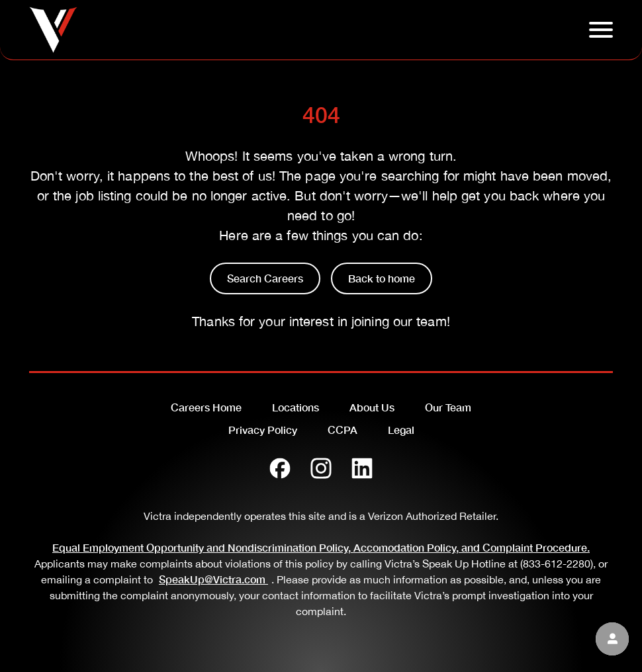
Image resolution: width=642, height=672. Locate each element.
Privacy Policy (263, 430)
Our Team (448, 407)
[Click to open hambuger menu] (601, 30)
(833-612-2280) (557, 564)
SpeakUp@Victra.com (215, 579)
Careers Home (206, 407)
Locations (296, 407)
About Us (372, 407)
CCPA (343, 430)
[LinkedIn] (362, 468)
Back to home (382, 278)
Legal (401, 430)
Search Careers (265, 278)
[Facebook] (280, 468)
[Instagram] (321, 468)
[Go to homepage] (53, 30)
